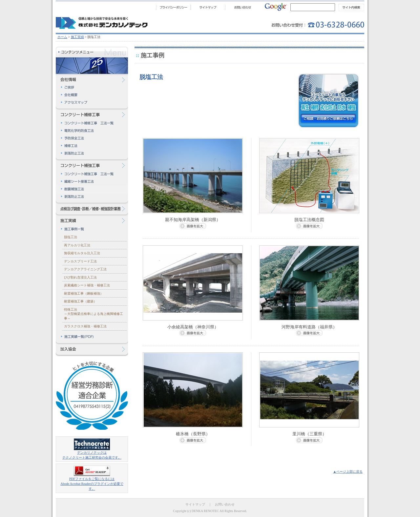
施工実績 (77, 37)
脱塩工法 (71, 237)
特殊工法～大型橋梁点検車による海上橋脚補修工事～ (94, 314)
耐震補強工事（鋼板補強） (84, 293)
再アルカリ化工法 (77, 245)
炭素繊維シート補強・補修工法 (87, 285)
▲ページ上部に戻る (348, 472)
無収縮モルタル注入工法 (82, 253)
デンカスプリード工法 (80, 261)
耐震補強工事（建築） (80, 301)
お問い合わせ (225, 504)
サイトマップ (195, 504)
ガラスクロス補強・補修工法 (85, 326)
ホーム (62, 37)
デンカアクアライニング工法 (85, 269)
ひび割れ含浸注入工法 (80, 277)
